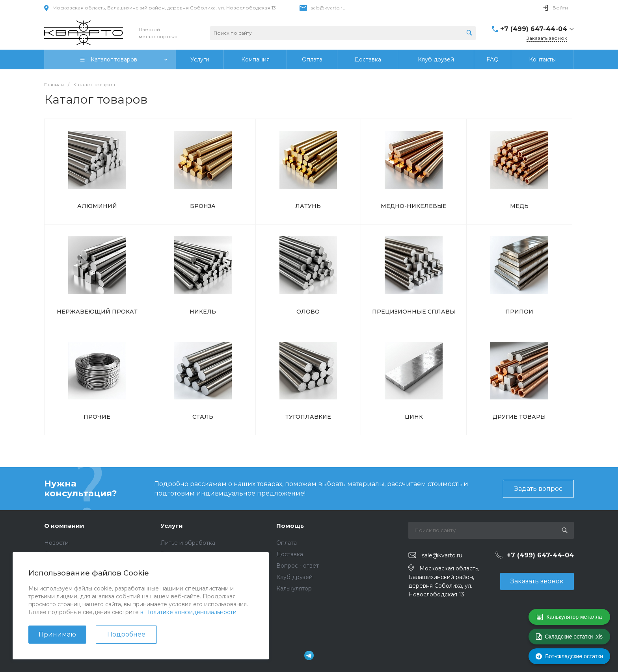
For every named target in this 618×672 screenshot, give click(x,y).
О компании (64, 526)
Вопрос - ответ (298, 566)
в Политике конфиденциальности (188, 612)
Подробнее (126, 634)
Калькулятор (294, 588)
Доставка (290, 554)
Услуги (172, 526)
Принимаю (57, 634)
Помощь (290, 526)
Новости (56, 543)
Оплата (287, 543)
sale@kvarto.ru (328, 8)
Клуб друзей (294, 577)
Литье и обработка (188, 543)
